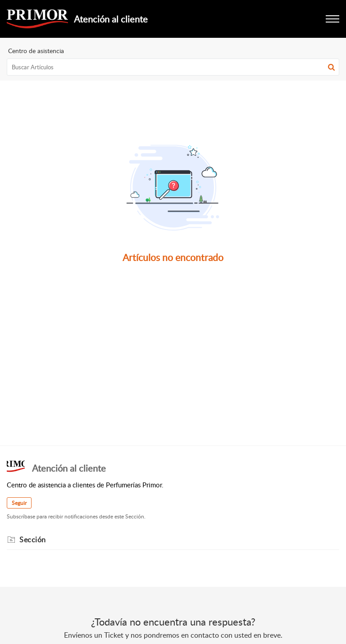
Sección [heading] (33, 540)
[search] (173, 67)
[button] (331, 67)
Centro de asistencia (36, 51)
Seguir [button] (19, 503)
